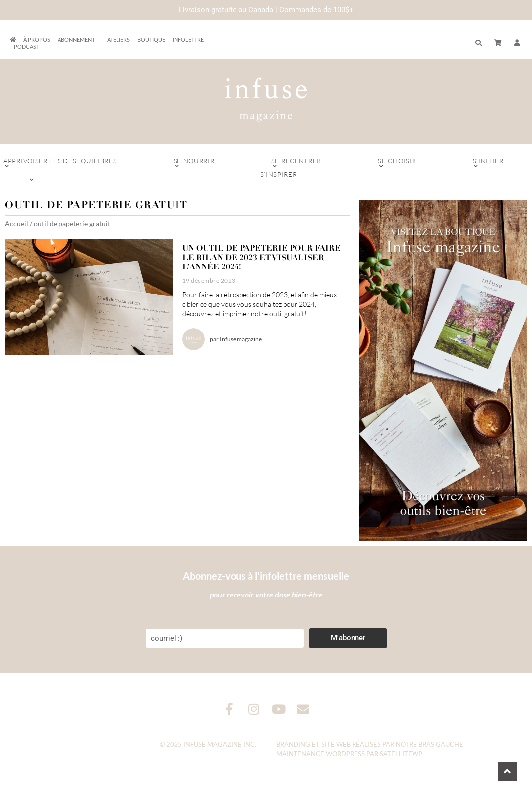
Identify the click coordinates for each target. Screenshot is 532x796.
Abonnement (79, 40)
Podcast (27, 46)
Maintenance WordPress (321, 754)
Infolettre (188, 39)
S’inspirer (278, 177)
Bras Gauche (441, 744)
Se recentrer (296, 163)
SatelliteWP (401, 754)
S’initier (488, 163)
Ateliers (118, 39)
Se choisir (397, 163)
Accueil (17, 224)
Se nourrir (194, 163)
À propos (37, 39)
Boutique (151, 39)
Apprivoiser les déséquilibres (60, 163)
